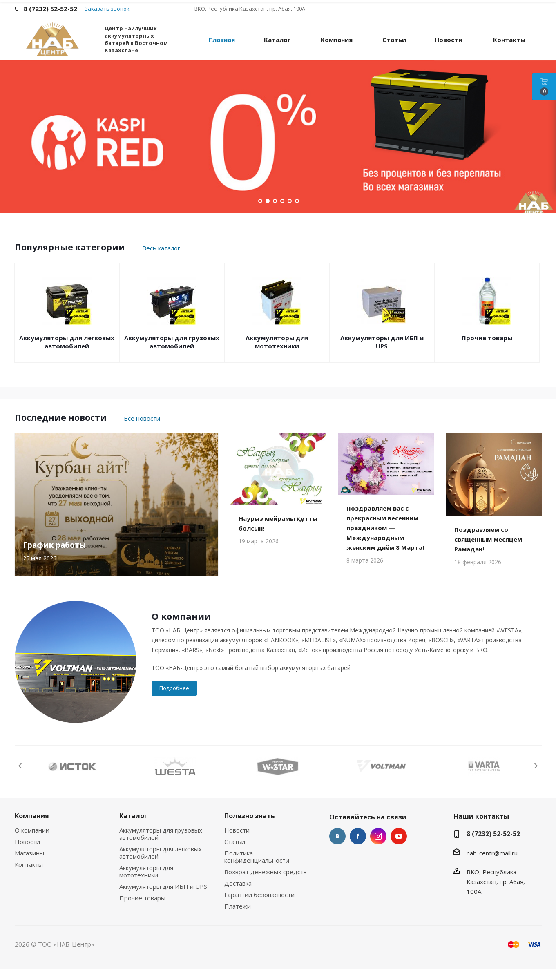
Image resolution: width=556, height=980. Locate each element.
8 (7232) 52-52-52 (493, 844)
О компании (32, 841)
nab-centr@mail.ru (492, 864)
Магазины (29, 864)
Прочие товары (487, 348)
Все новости (142, 429)
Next (536, 776)
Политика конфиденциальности (257, 867)
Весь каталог (161, 259)
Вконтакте (337, 847)
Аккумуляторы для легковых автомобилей (67, 353)
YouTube (399, 847)
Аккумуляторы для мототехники (277, 353)
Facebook (358, 847)
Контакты (29, 875)
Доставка (238, 894)
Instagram (378, 847)
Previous (21, 776)
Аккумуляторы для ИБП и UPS (382, 353)
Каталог (133, 826)
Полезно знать (250, 826)
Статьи (235, 852)
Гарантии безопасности (259, 905)
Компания (32, 826)
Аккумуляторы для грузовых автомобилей (172, 353)
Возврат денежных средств (266, 882)
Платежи (238, 917)
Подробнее (174, 699)
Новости (27, 852)
